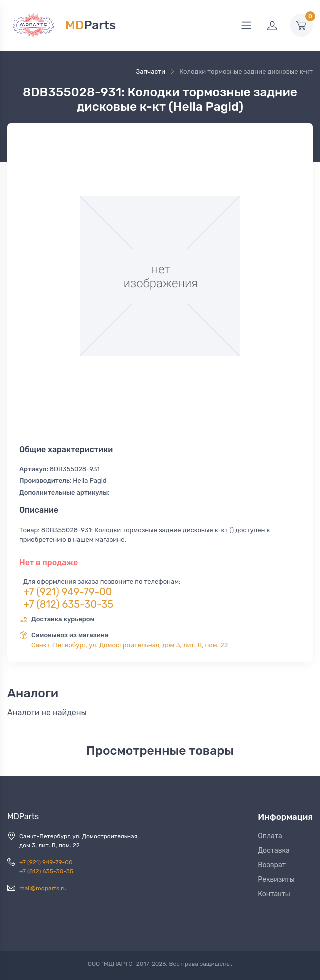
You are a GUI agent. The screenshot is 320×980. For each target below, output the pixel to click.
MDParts (23, 817)
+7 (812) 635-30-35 (68, 604)
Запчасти (151, 72)
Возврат (272, 865)
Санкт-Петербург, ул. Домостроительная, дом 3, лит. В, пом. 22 (130, 645)
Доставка (274, 851)
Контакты (274, 894)
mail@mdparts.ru (43, 888)
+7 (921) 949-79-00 (68, 592)
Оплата (270, 836)
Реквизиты (276, 880)
